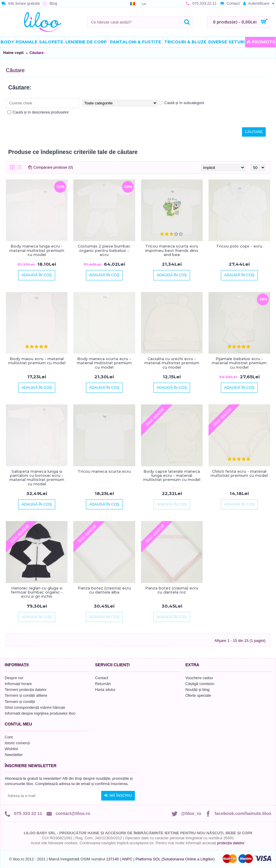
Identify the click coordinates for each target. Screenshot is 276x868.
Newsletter (14, 755)
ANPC (127, 859)
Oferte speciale (198, 695)
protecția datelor (231, 843)
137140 (112, 859)
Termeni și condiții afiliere (26, 695)
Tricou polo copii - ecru (239, 246)
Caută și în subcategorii (182, 103)
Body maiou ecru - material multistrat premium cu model (37, 361)
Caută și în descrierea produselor (38, 112)
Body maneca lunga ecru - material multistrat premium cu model (37, 250)
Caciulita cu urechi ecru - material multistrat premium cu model (172, 363)
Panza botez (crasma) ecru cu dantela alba (104, 590)
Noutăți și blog (197, 690)
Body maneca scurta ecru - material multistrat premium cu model (104, 363)
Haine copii (13, 53)
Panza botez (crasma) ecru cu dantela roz (172, 590)
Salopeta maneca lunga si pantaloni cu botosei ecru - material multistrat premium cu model (37, 478)
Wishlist (11, 749)
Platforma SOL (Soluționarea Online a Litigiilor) (175, 859)
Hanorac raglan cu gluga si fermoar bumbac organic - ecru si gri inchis (37, 592)
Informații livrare (18, 684)
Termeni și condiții (20, 702)
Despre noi (14, 678)
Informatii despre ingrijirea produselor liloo (40, 713)
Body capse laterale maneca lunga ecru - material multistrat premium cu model (172, 475)
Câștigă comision (200, 684)
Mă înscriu (118, 796)
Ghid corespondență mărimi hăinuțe (35, 707)
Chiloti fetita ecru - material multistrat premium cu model (239, 473)
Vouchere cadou (199, 678)
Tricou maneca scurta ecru (104, 471)
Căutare (36, 53)
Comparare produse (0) (53, 167)
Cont (9, 737)
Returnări (103, 684)
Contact (102, 678)
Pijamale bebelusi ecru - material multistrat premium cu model (239, 363)
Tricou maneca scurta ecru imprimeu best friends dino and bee (172, 250)
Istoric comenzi (17, 743)
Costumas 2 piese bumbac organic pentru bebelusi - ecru (104, 250)
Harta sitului (105, 690)
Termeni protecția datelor (26, 690)
